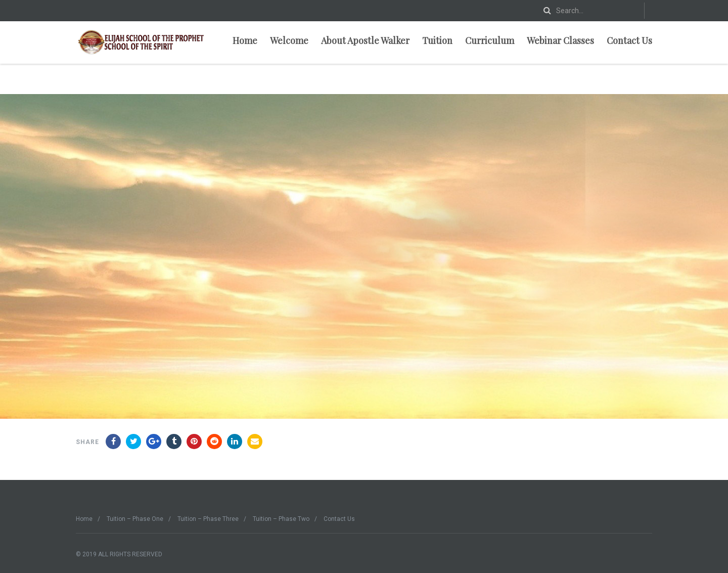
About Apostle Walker (365, 40)
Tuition (437, 40)
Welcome (289, 40)
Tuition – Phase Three (208, 519)
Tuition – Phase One (135, 519)
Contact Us (629, 40)
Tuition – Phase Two (281, 519)
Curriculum (490, 40)
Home (245, 40)
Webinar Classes (560, 40)
